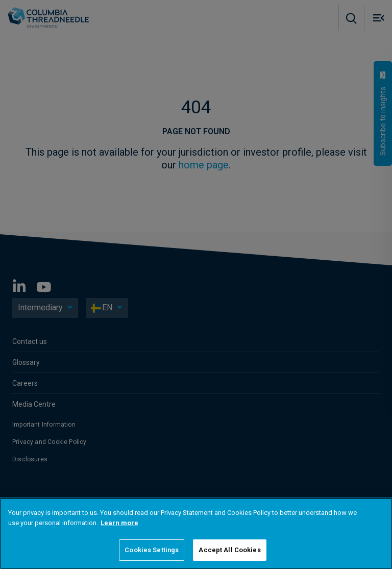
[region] (196, 533)
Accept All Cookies (229, 550)
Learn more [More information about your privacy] (119, 523)
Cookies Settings (152, 550)
